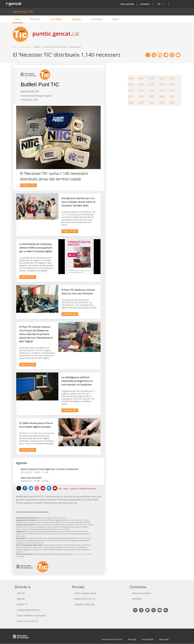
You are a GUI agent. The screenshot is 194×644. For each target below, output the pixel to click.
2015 (141, 91)
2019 (152, 84)
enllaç (23, 552)
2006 (131, 103)
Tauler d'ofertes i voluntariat (31, 616)
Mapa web (164, 639)
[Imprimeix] (55, 490)
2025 (141, 78)
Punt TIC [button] (35, 19)
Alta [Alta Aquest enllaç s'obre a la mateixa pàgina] (60, 489)
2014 (152, 91)
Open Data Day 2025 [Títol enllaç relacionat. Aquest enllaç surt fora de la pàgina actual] (31, 478)
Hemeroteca (25, 47)
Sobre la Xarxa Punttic (112, 639)
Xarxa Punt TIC (23, 12)
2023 (162, 78)
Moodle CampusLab (85, 604)
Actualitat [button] (56, 19)
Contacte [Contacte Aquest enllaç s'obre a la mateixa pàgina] (74, 489)
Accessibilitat (148, 639)
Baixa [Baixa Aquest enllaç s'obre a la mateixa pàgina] (66, 489)
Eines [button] (116, 19)
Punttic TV (22, 604)
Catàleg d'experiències (28, 610)
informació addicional (81, 554)
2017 (172, 84)
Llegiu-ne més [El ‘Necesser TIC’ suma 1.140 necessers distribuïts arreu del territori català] (28, 185)
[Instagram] (37, 490)
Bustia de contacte (142, 593)
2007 (172, 97)
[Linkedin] (49, 490)
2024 (152, 78)
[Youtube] (43, 490)
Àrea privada (127, 4)
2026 (131, 78)
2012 (172, 91)
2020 (141, 84)
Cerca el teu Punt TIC (28, 621)
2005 (141, 103)
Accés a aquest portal (85, 593)
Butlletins (137, 599)
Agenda (76, 19)
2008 (162, 97)
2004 (152, 103)
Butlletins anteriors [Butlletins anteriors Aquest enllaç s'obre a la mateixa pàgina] (88, 489)
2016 (131, 91)
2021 (131, 84)
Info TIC (21, 593)
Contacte (145, 4)
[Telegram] (31, 490)
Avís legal (132, 639)
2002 (172, 103)
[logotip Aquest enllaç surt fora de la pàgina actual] (32, 572)
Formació (97, 19)
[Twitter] (19, 490)
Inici (18, 19)
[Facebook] (25, 490)
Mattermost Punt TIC (85, 599)
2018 (162, 84)
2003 (162, 103)
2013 (162, 91)
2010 (141, 97)
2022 (172, 78)
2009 (152, 97)
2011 (131, 97)
